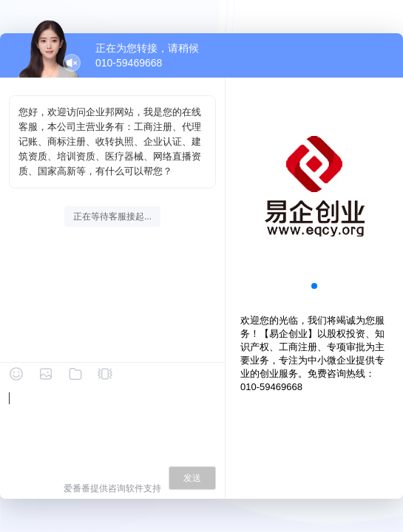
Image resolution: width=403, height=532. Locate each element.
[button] (314, 286)
